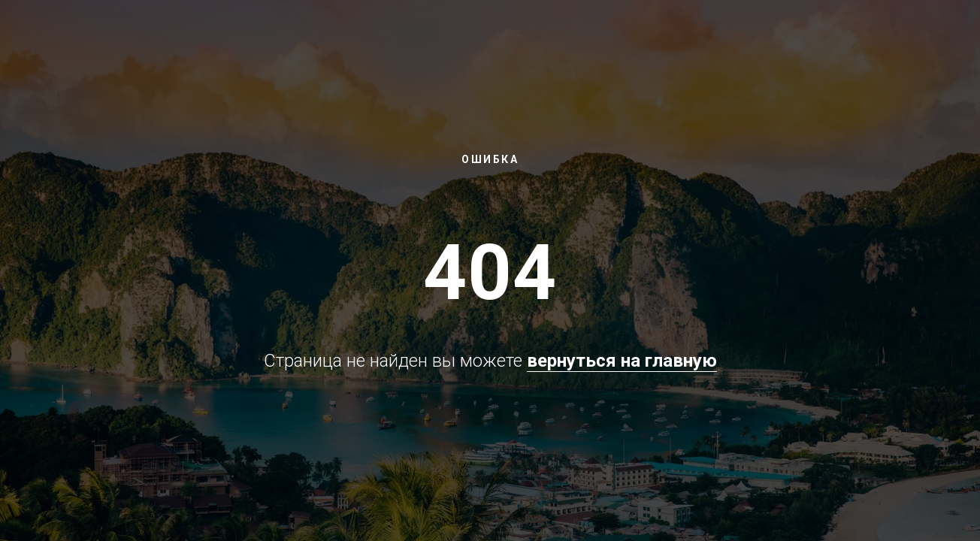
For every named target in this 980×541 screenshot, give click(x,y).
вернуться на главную (622, 361)
